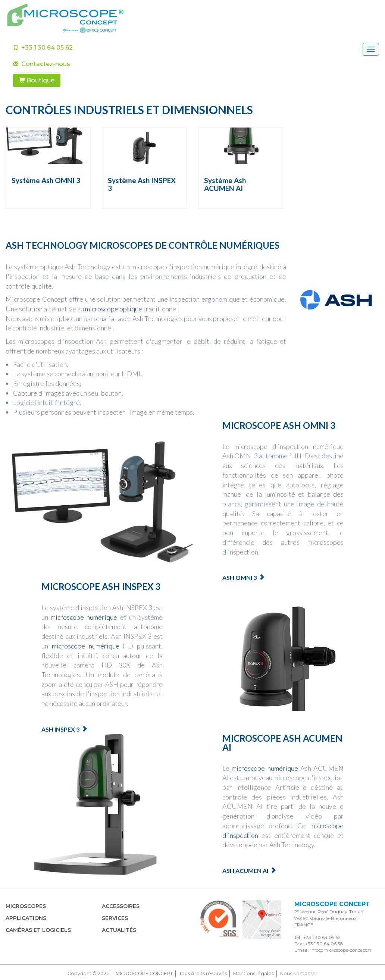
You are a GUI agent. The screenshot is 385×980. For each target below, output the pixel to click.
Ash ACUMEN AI (245, 871)
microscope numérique (84, 617)
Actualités (119, 930)
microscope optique (114, 309)
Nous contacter (299, 973)
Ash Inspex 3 (60, 729)
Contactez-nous (42, 64)
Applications (26, 918)
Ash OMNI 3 (240, 577)
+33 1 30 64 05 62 (43, 48)
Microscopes (26, 906)
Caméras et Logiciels (38, 930)
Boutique (37, 80)
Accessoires (121, 906)
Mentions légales (253, 973)
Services (115, 918)
